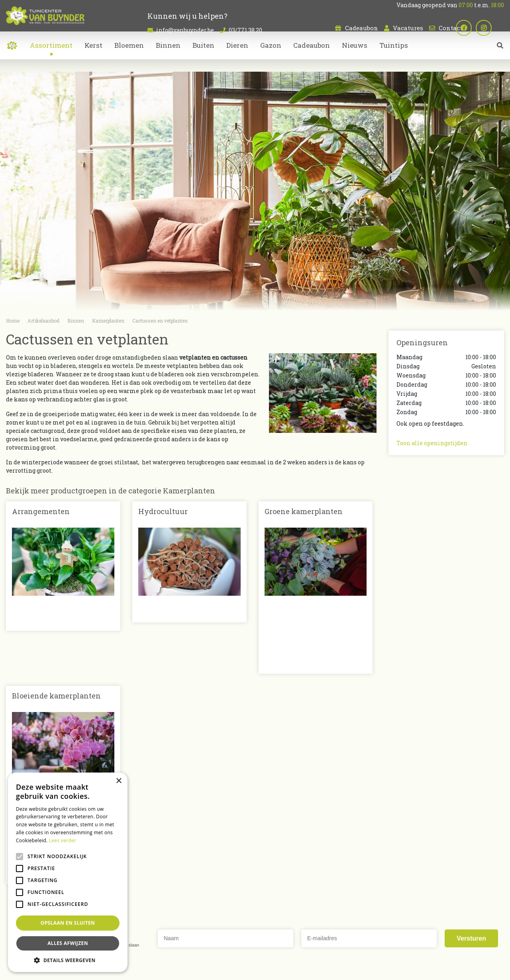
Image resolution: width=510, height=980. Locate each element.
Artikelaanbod (282, 849)
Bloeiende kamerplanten (56, 629)
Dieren (271, 879)
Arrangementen (41, 511)
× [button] (119, 781)
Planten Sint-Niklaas (159, 937)
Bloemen (274, 863)
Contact (450, 28)
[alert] (68, 872)
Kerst (269, 896)
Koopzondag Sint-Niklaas (277, 947)
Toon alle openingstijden (432, 443)
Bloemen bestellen (224, 947)
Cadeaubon (362, 28)
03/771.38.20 (245, 30)
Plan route (416, 905)
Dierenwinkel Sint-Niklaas (477, 937)
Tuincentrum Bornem (346, 937)
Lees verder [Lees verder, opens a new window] (63, 840)
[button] (68, 960)
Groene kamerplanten (304, 511)
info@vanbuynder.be (185, 30)
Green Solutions (228, 968)
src (500, 58)
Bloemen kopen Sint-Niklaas (285, 937)
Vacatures (408, 28)
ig (496, 28)
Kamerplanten (282, 871)
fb (476, 28)
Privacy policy (324, 968)
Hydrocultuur (163, 511)
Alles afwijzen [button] (68, 943)
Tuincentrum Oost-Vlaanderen (409, 937)
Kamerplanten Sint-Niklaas (218, 937)
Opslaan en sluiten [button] (68, 923)
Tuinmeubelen (282, 888)
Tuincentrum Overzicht (277, 968)
